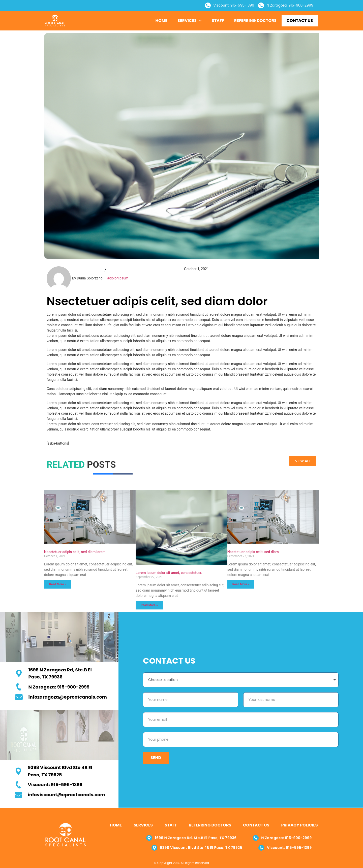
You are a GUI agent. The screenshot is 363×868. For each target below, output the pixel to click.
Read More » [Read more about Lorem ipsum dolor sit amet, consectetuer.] (149, 605)
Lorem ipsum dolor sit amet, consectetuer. (169, 573)
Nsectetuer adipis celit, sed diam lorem (75, 552)
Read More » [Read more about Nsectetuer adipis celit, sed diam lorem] (58, 584)
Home (161, 21)
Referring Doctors (255, 21)
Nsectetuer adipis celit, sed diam (253, 552)
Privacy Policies (299, 825)
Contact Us (300, 21)
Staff (218, 21)
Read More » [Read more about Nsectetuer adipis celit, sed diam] (241, 584)
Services (190, 21)
